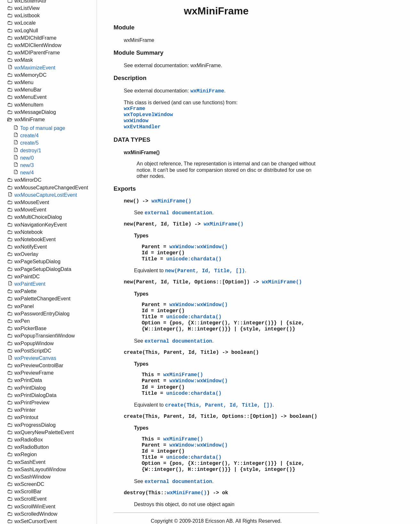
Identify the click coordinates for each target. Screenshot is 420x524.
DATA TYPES (132, 140)
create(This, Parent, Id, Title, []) (219, 405)
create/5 (29, 143)
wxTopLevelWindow (148, 115)
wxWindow (136, 121)
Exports (125, 189)
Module (124, 27)
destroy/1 (31, 151)
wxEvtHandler (142, 127)
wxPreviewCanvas (35, 358)
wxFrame (135, 109)
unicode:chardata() (194, 259)
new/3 (27, 165)
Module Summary (139, 53)
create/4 (29, 135)
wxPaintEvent (30, 284)
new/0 (27, 158)
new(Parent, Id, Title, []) (205, 271)
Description (130, 78)
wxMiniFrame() (171, 201)
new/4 (27, 173)
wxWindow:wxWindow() (198, 247)
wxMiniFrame (207, 91)
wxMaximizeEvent (35, 68)
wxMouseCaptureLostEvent (46, 195)
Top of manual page (43, 128)
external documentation (178, 213)
